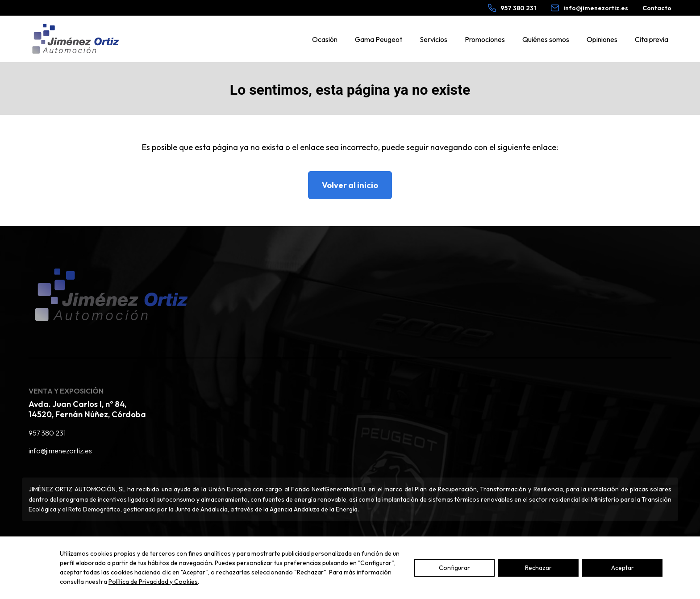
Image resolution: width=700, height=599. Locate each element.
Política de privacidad (108, 544)
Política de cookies (184, 544)
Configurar (454, 587)
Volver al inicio (350, 185)
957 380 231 (47, 433)
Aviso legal (45, 544)
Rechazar (538, 587)
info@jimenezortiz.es (60, 451)
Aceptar (623, 587)
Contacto (657, 8)
